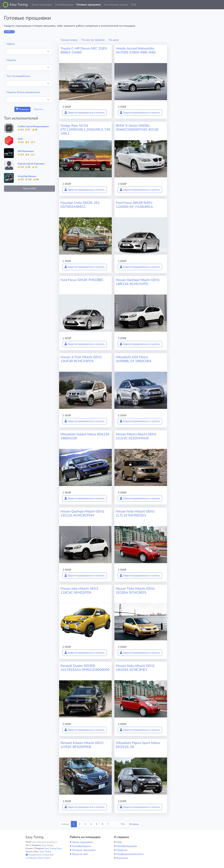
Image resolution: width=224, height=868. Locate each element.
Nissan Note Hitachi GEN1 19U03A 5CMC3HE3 (135, 668)
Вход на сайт (80, 854)
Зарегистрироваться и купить (85, 113)
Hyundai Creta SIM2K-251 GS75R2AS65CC (80, 205)
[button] (219, 5)
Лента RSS (29, 189)
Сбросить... (39, 109)
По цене (114, 40)
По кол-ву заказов (93, 40)
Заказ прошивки (42, 5)
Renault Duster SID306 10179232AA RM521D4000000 (85, 668)
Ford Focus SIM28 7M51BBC (82, 280)
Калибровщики (64, 5)
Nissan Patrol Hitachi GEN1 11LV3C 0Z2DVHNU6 (136, 436)
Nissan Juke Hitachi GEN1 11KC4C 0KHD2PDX (79, 591)
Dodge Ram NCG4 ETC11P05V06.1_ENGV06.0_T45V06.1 (85, 130)
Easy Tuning (19, 5)
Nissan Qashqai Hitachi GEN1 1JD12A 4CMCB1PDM (82, 513)
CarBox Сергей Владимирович (33, 127)
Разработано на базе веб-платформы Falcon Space (40, 856)
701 (123, 824)
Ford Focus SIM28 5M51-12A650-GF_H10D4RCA (135, 205)
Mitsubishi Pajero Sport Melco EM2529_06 (138, 745)
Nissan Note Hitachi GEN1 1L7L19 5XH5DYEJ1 (135, 513)
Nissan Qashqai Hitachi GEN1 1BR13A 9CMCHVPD (138, 282)
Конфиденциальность (130, 854)
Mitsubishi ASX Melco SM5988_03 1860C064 (133, 359)
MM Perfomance (26, 151)
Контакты (122, 858)
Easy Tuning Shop (53, 848)
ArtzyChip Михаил (27, 176)
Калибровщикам (127, 846)
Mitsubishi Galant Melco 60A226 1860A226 (85, 436)
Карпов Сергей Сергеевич (31, 164)
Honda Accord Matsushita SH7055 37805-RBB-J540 (136, 50)
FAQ (133, 5)
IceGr (20, 139)
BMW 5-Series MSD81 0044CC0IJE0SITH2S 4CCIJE (137, 128)
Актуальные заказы (116, 5)
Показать (22, 109)
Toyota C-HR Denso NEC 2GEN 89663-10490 (84, 50)
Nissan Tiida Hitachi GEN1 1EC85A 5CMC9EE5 (135, 591)
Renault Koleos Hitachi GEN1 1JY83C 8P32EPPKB (82, 745)
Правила (122, 850)
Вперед (134, 824)
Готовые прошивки (89, 5)
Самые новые (69, 40)
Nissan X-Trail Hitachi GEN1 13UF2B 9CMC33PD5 (81, 359)
